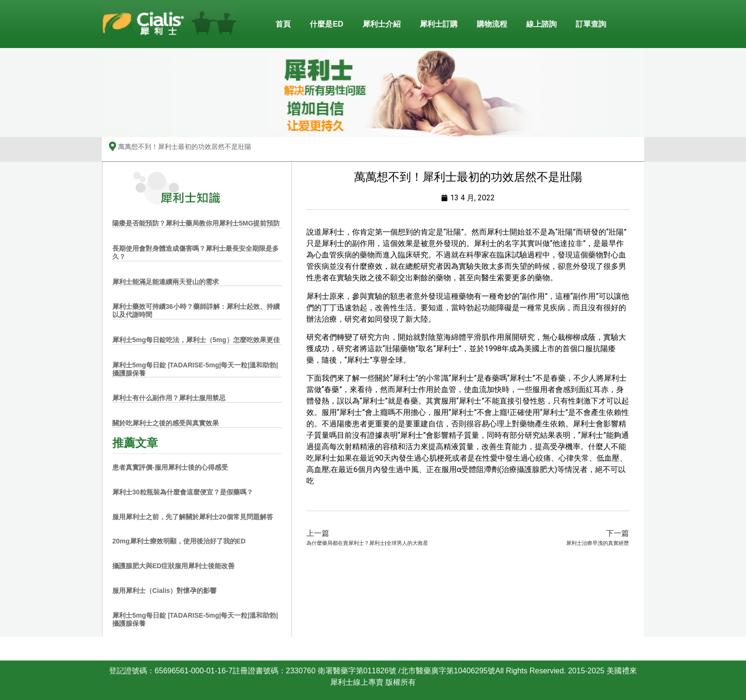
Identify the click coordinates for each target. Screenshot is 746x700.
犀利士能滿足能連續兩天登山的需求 (166, 282)
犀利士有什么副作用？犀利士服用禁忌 (169, 398)
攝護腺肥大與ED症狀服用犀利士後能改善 (173, 566)
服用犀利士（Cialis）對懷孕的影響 (164, 591)
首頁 (283, 24)
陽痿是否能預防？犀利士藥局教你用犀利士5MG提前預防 (196, 223)
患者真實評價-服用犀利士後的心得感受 (170, 467)
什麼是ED (326, 24)
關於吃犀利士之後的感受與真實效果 (166, 423)
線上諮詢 (541, 24)
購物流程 (492, 24)
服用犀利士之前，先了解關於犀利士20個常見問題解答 (193, 517)
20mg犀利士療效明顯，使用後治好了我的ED (179, 541)
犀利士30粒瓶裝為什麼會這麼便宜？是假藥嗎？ (183, 492)
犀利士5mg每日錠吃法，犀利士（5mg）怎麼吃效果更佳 (196, 340)
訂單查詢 (591, 24)
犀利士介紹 (382, 24)
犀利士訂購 (439, 24)
